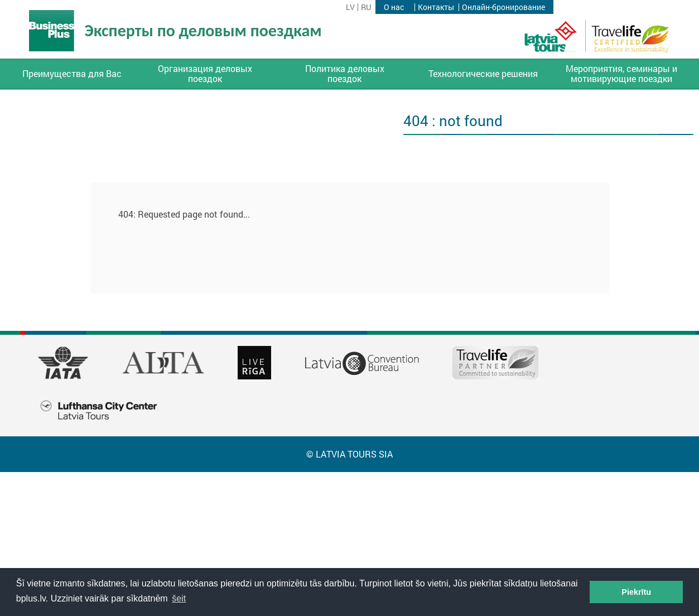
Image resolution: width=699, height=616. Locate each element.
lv (350, 7)
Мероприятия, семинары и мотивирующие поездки (621, 74)
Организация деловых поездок (205, 74)
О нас (394, 7)
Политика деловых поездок (345, 74)
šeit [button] (179, 598)
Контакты (436, 7)
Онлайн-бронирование (503, 7)
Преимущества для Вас (72, 74)
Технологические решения (483, 74)
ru (366, 7)
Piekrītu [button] (636, 592)
